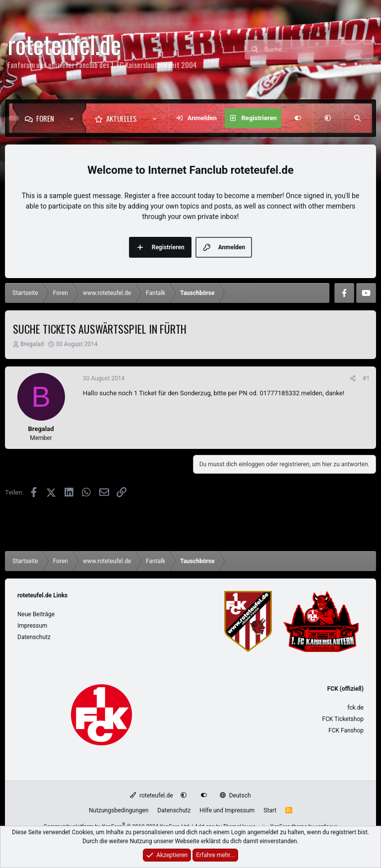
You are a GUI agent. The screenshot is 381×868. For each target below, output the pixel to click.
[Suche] (319, 50)
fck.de (355, 708)
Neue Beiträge (36, 614)
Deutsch (235, 796)
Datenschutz (34, 637)
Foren (45, 118)
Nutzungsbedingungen (119, 810)
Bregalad (32, 344)
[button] (74, 118)
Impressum (32, 626)
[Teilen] (353, 378)
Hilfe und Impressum (227, 810)
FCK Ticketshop (343, 719)
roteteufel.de (151, 796)
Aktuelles (122, 118)
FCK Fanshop (346, 730)
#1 (366, 378)
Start (270, 810)
